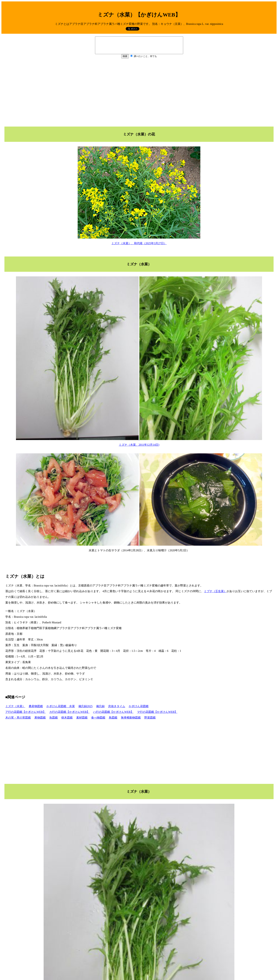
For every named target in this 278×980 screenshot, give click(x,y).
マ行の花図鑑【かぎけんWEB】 (157, 712)
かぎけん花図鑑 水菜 (61, 706)
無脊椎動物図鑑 (131, 718)
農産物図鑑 (36, 706)
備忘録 (100, 706)
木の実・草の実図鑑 (18, 718)
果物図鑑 (40, 718)
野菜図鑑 (150, 718)
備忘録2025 (85, 706)
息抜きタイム (117, 706)
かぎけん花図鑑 (139, 706)
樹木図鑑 (67, 718)
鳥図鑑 (113, 718)
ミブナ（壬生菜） (215, 591)
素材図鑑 (82, 718)
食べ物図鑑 (98, 718)
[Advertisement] (139, 92)
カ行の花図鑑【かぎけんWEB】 (69, 712)
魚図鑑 (54, 718)
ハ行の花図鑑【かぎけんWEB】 (113, 712)
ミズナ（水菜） (15, 706)
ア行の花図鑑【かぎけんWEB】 (26, 712)
